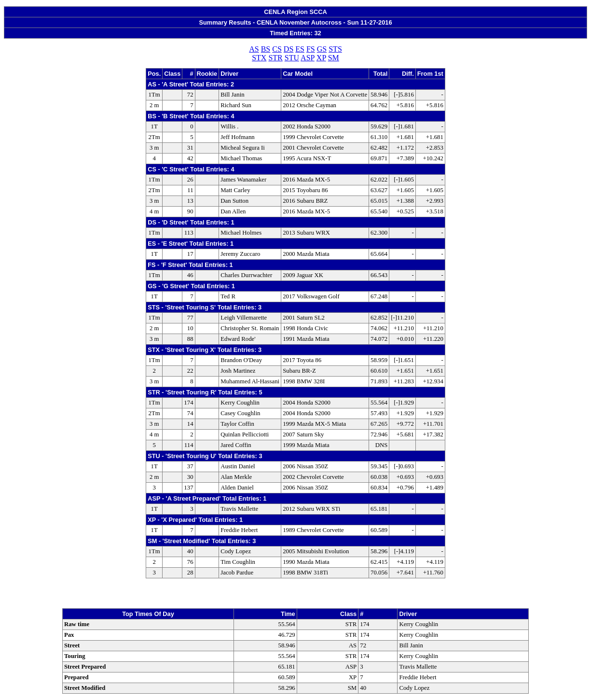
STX (259, 58)
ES (300, 49)
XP (321, 58)
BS (266, 49)
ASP (308, 58)
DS (289, 49)
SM (334, 58)
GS (322, 49)
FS (311, 49)
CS (277, 49)
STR (275, 58)
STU (292, 58)
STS (335, 49)
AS (254, 49)
